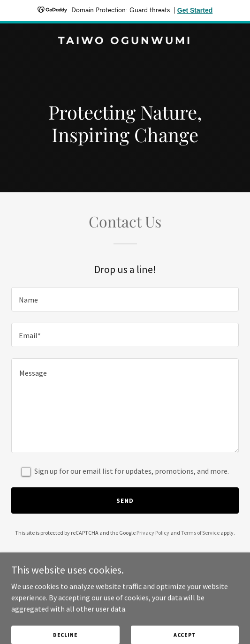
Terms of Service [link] (200, 533)
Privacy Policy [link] (153, 533)
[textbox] (125, 299)
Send (125, 500)
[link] (125, 41)
